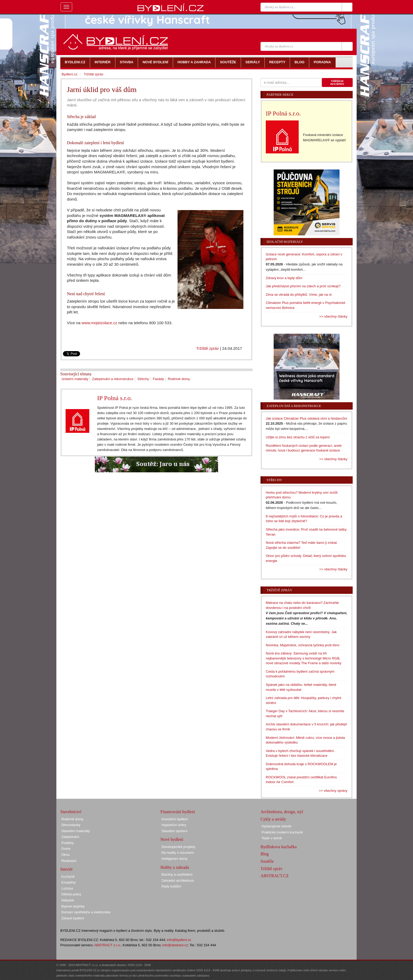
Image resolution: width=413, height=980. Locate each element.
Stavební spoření (174, 831)
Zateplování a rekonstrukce (113, 379)
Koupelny (68, 882)
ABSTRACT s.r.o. (108, 945)
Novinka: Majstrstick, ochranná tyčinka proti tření (303, 645)
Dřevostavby (71, 825)
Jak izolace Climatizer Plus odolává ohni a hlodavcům (306, 418)
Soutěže (267, 861)
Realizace (69, 861)
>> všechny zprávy (333, 791)
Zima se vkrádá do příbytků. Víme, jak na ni (299, 295)
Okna (65, 855)
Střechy (143, 379)
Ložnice (67, 888)
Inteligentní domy (174, 859)
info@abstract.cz (175, 945)
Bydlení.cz (70, 74)
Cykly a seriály (273, 819)
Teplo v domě (272, 838)
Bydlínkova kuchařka (279, 847)
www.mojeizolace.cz (99, 323)
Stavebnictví (71, 812)
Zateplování (70, 837)
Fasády (158, 379)
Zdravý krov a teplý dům (284, 278)
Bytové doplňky (73, 906)
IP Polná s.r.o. (115, 398)
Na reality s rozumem (178, 853)
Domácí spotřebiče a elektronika (86, 912)
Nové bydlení (172, 839)
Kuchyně (68, 877)
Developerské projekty (178, 847)
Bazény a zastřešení (177, 874)
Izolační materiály (75, 379)
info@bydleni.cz (179, 940)
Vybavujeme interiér (277, 826)
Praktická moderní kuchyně (282, 832)
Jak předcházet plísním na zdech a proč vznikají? (303, 286)
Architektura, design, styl (282, 812)
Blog (265, 854)
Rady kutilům (171, 886)
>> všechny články (333, 316)
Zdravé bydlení (73, 918)
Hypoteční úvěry (174, 825)
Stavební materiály (76, 831)
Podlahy (68, 843)
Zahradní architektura (178, 880)
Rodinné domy (179, 379)
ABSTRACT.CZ (275, 876)
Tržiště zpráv (208, 348)
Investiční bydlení (175, 819)
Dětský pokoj (71, 894)
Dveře (66, 849)
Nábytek (68, 900)
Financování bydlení (178, 812)
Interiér (67, 869)
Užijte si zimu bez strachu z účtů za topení (298, 437)
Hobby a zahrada (175, 867)
